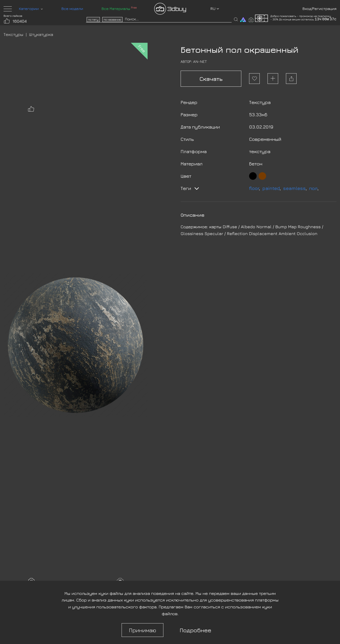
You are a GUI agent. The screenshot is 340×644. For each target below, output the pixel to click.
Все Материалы (119, 9)
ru (215, 9)
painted (271, 188)
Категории (31, 9)
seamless (294, 188)
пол (313, 188)
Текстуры (13, 34)
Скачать (211, 79)
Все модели (72, 9)
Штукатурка (41, 34)
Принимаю (142, 630)
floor (254, 188)
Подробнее (195, 630)
